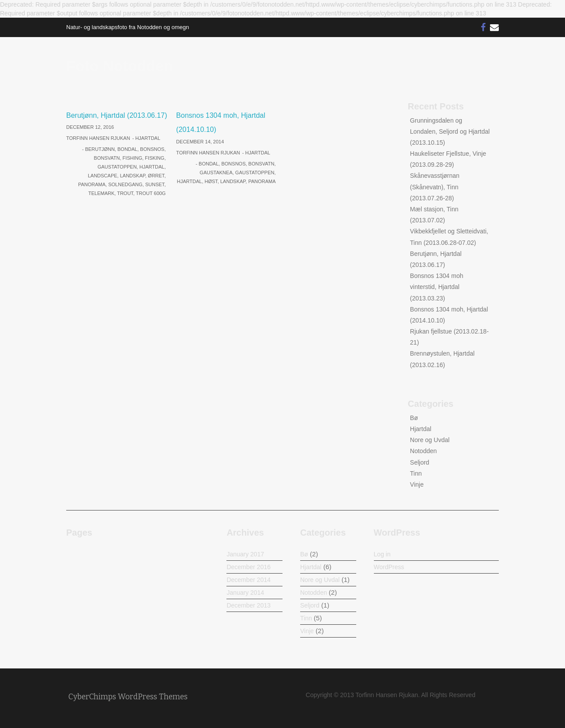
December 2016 (249, 567)
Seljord (420, 462)
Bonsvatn (107, 158)
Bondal (127, 149)
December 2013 (249, 605)
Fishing (133, 158)
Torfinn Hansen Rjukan (98, 138)
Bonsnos (152, 149)
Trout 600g (151, 193)
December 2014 (249, 580)
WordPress (389, 567)
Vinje (417, 484)
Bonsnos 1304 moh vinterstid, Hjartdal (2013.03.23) (437, 287)
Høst (211, 181)
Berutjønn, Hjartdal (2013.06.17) (117, 115)
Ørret (156, 176)
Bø (414, 418)
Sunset (155, 184)
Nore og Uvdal (430, 440)
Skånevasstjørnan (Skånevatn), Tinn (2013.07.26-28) (435, 187)
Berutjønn (100, 149)
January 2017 (245, 554)
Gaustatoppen (117, 167)
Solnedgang (125, 184)
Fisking (154, 158)
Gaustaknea (216, 173)
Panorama (92, 184)
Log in (382, 554)
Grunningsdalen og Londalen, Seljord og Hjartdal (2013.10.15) (450, 131)
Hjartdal (148, 138)
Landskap (133, 176)
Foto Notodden (120, 66)
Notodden (424, 451)
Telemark (101, 193)
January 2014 (245, 593)
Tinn (416, 473)
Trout (125, 193)
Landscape (103, 176)
